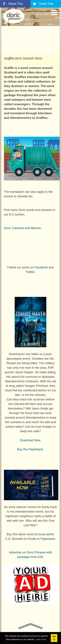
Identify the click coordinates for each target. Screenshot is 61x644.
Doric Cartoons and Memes (22, 228)
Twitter (30, 272)
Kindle (32, 539)
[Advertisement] (30, 40)
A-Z (11, 214)
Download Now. (31, 440)
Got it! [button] (54, 638)
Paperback (48, 539)
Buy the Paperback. (30, 449)
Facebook (41, 267)
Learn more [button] (41, 639)
